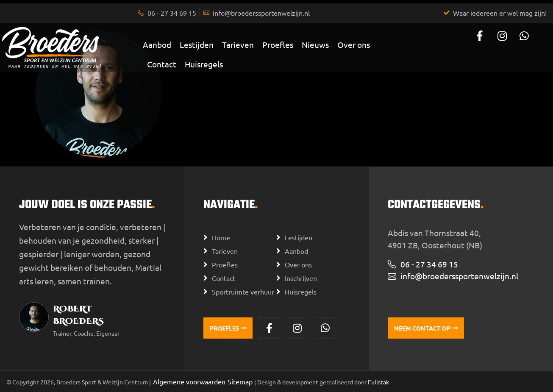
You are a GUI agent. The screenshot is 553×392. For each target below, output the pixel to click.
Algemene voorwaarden (189, 381)
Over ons (354, 44)
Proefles (278, 44)
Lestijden (197, 44)
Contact (162, 64)
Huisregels (204, 64)
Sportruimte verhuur (243, 292)
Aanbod (157, 44)
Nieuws (315, 44)
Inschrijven (301, 278)
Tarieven (238, 44)
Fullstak (378, 382)
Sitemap (240, 381)
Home (221, 237)
